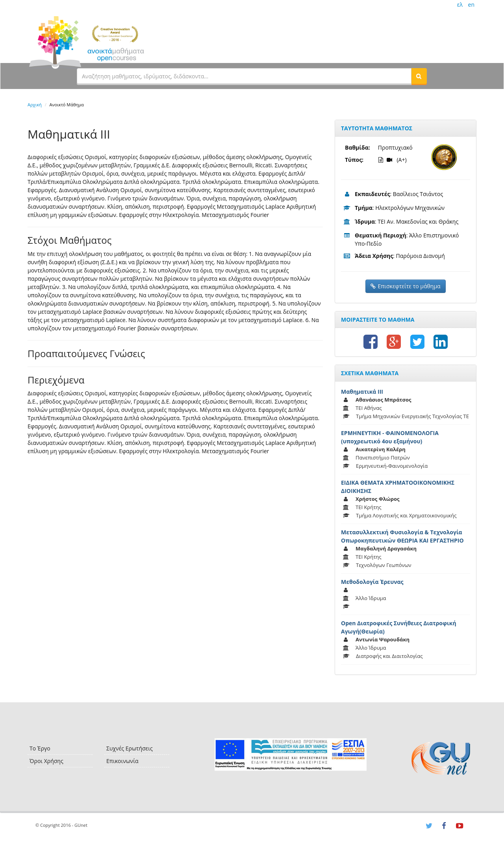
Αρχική (35, 105)
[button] (419, 76)
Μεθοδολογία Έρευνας (372, 582)
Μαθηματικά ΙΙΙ (362, 392)
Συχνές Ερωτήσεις (130, 748)
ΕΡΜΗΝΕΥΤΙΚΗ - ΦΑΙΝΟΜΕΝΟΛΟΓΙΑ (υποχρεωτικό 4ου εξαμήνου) (390, 437)
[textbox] (244, 76)
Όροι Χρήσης (46, 761)
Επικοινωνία (122, 761)
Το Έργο (40, 748)
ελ (460, 5)
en (471, 5)
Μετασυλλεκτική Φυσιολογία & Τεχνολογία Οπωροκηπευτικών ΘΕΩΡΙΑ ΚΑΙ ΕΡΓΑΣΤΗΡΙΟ (402, 536)
